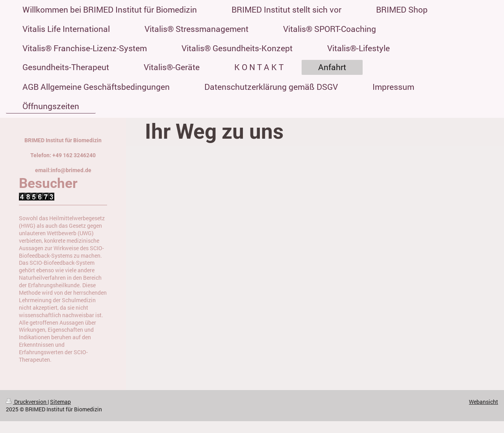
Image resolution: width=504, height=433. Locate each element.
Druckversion (27, 402)
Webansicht (484, 402)
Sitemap (60, 402)
